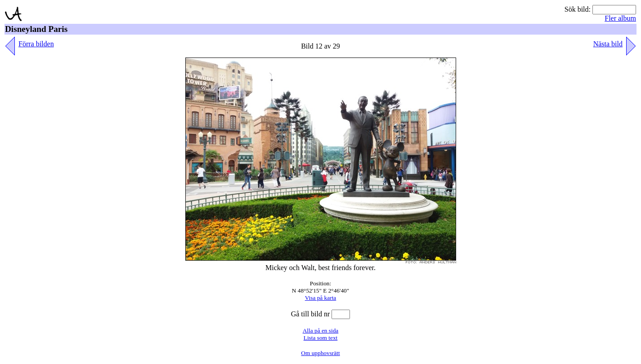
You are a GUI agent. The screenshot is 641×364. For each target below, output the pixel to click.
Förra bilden (36, 44)
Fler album (620, 18)
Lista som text (321, 338)
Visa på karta (321, 298)
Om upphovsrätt (320, 353)
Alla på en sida (321, 331)
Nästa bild (608, 44)
